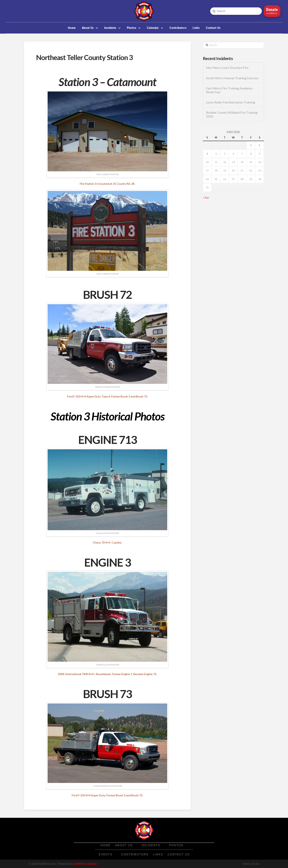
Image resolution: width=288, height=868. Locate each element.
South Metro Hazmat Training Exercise (232, 78)
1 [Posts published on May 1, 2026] (251, 145)
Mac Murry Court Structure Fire (227, 68)
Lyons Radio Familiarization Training (231, 102)
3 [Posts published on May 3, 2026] (207, 154)
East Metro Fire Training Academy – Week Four (230, 90)
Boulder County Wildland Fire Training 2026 (232, 114)
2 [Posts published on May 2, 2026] (259, 145)
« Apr (206, 197)
